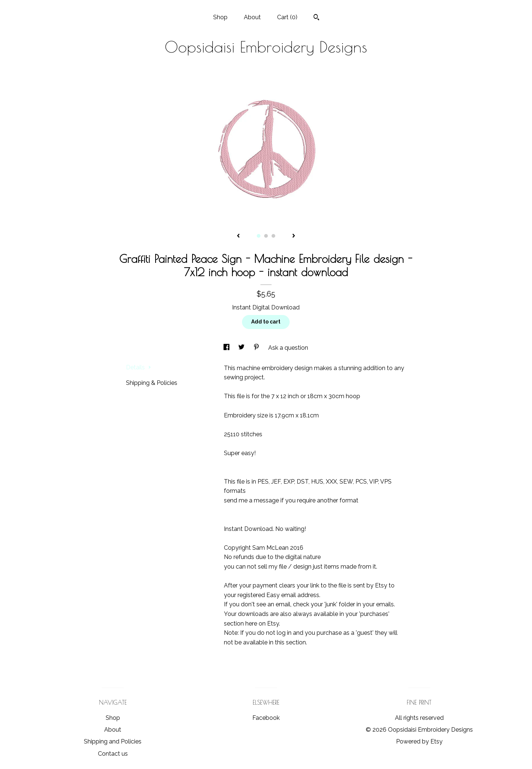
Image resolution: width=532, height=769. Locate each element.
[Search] (316, 18)
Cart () (287, 17)
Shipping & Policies (152, 383)
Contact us (113, 754)
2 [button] (266, 236)
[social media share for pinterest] (257, 348)
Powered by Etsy (419, 741)
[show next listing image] (294, 236)
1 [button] (259, 236)
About (252, 17)
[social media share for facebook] (227, 348)
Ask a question (288, 348)
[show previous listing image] (238, 236)
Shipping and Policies (113, 741)
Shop (220, 17)
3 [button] (273, 236)
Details (139, 367)
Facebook (266, 718)
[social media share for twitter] (242, 348)
